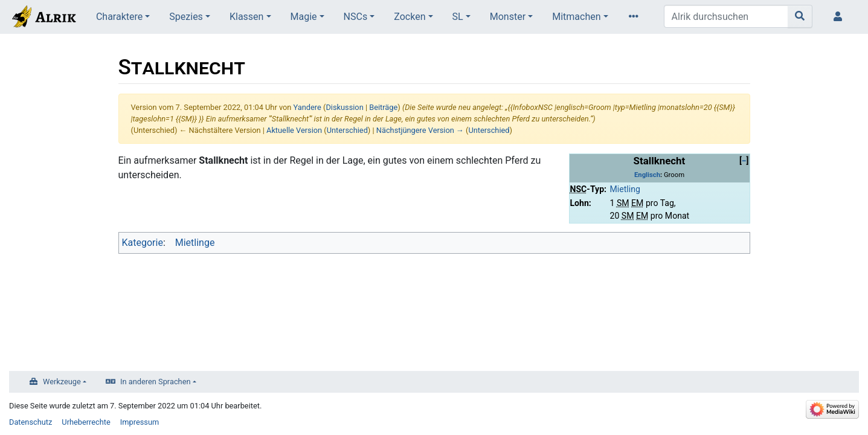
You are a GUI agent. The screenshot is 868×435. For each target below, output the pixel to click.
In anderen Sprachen (155, 382)
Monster (508, 17)
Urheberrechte (86, 422)
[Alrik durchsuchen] (726, 16)
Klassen (246, 17)
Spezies (186, 17)
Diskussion (344, 107)
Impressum (140, 422)
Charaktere (119, 17)
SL (458, 17)
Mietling (625, 189)
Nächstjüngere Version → (420, 130)
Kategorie (143, 243)
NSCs (356, 17)
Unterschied (347, 130)
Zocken (410, 17)
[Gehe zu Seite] (800, 16)
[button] (744, 161)
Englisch (647, 175)
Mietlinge (195, 243)
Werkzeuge (62, 382)
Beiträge (383, 107)
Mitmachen (576, 17)
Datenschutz (31, 422)
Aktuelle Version (294, 130)
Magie (304, 17)
